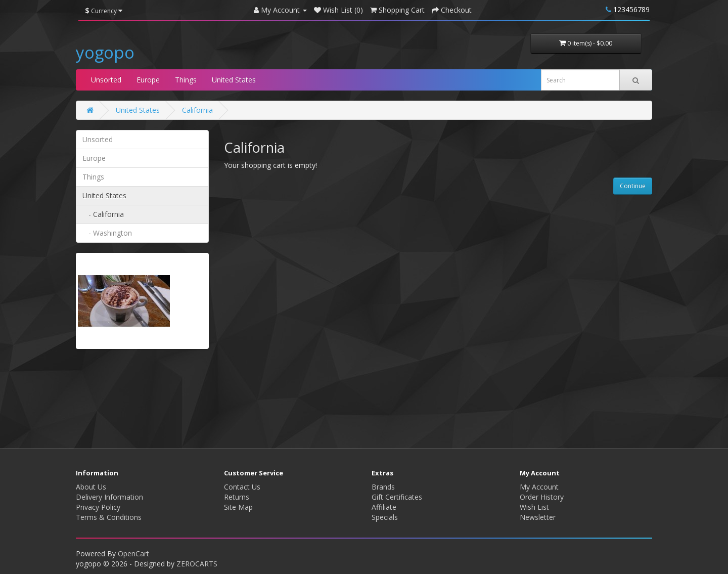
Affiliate (384, 507)
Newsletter (538, 517)
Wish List (534, 507)
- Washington (107, 233)
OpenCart (133, 554)
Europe (148, 80)
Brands (383, 487)
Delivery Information (109, 497)
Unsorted (106, 80)
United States (234, 80)
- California (103, 214)
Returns (237, 497)
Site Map (238, 507)
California (197, 110)
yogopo (105, 52)
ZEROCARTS (197, 564)
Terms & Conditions (109, 517)
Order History (542, 497)
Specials (385, 517)
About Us (91, 487)
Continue (633, 186)
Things (186, 80)
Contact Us (242, 487)
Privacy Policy (98, 507)
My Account (539, 487)
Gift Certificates (397, 497)
